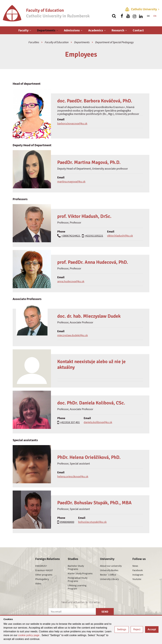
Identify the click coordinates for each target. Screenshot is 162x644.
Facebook (138, 570)
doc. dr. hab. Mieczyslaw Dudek (89, 316)
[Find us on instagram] (134, 16)
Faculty (23, 30)
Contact (138, 30)
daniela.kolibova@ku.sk (98, 422)
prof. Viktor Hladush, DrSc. (84, 216)
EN (155, 16)
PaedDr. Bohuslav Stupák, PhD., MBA (94, 503)
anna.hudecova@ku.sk (71, 281)
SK (148, 16)
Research (118, 30)
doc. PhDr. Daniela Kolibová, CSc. (91, 403)
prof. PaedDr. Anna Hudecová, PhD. (93, 262)
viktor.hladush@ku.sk (120, 236)
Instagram (138, 575)
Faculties (34, 42)
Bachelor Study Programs (76, 567)
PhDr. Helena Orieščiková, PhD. (89, 457)
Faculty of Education (57, 42)
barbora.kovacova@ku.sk (72, 123)
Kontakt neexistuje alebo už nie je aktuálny (91, 364)
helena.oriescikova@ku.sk (73, 476)
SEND (105, 612)
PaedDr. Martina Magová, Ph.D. (89, 162)
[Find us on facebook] (122, 16)
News (135, 566)
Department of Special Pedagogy (114, 42)
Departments (46, 30)
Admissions (72, 30)
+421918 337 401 (70, 422)
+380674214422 (71, 236)
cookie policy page (29, 635)
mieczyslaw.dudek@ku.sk (73, 335)
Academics (96, 30)
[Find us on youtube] (128, 16)
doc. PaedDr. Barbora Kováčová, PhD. (95, 101)
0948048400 (67, 522)
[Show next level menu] (30, 30)
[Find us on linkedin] (141, 16)
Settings (122, 629)
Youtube (137, 579)
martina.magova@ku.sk (71, 181)
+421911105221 (94, 236)
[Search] (114, 16)
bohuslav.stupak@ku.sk (92, 522)
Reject (137, 629)
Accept (152, 629)
